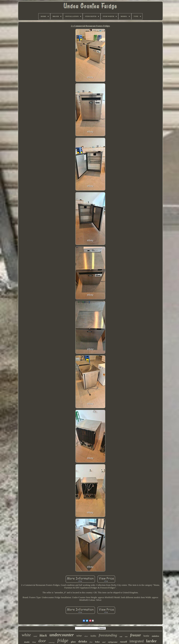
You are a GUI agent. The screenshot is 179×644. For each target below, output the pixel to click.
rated (35, 636)
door (42, 641)
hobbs (93, 636)
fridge (63, 641)
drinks (83, 641)
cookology (52, 642)
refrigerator (113, 642)
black (43, 635)
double (27, 642)
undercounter (62, 635)
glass (73, 642)
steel (104, 642)
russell (124, 642)
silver (86, 636)
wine (79, 636)
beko (97, 642)
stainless (155, 636)
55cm (34, 642)
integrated (137, 641)
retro (126, 637)
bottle (146, 636)
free (91, 642)
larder (151, 641)
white (26, 635)
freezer (136, 635)
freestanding (108, 635)
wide (121, 637)
